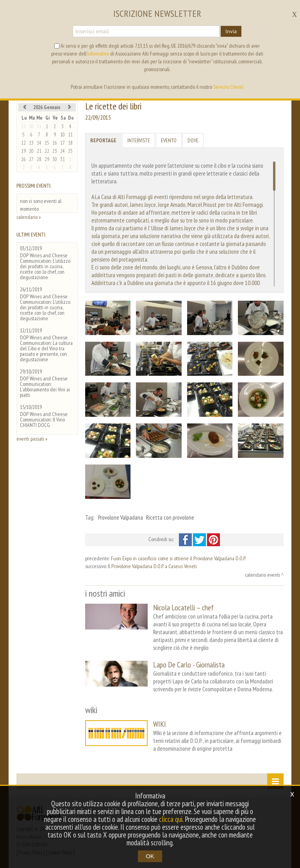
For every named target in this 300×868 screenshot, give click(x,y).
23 (55, 151)
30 (31, 126)
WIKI (160, 724)
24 (62, 151)
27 (31, 159)
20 (31, 151)
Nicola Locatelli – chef (183, 607)
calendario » (29, 217)
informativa (98, 54)
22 (47, 151)
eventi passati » (32, 439)
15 (47, 143)
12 (23, 143)
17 (62, 143)
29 (23, 126)
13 (31, 143)
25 (70, 151)
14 (39, 143)
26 (23, 159)
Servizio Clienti (228, 87)
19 (23, 151)
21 (39, 151)
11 (70, 135)
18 (70, 143)
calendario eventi (262, 575)
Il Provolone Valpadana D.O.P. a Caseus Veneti (152, 566)
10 (62, 135)
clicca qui (171, 819)
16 (55, 143)
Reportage (103, 140)
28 (39, 159)
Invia (231, 31)
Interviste (139, 140)
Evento (169, 140)
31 (39, 126)
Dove (193, 140)
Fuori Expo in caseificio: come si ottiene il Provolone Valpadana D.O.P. (179, 558)
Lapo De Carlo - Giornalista (189, 664)
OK (150, 856)
